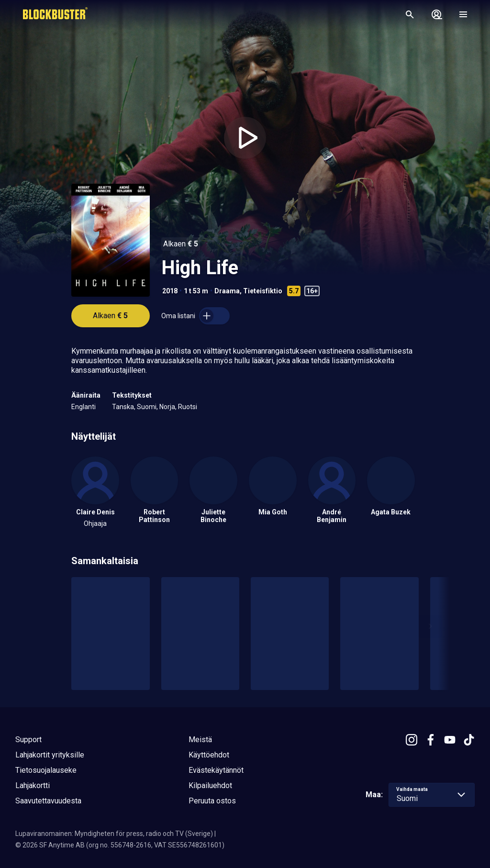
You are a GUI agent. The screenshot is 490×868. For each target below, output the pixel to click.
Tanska (123, 407)
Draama (227, 291)
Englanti (84, 407)
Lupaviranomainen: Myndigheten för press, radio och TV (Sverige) (114, 834)
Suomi (147, 407)
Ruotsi (188, 407)
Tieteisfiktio (263, 291)
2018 (170, 291)
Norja (167, 407)
